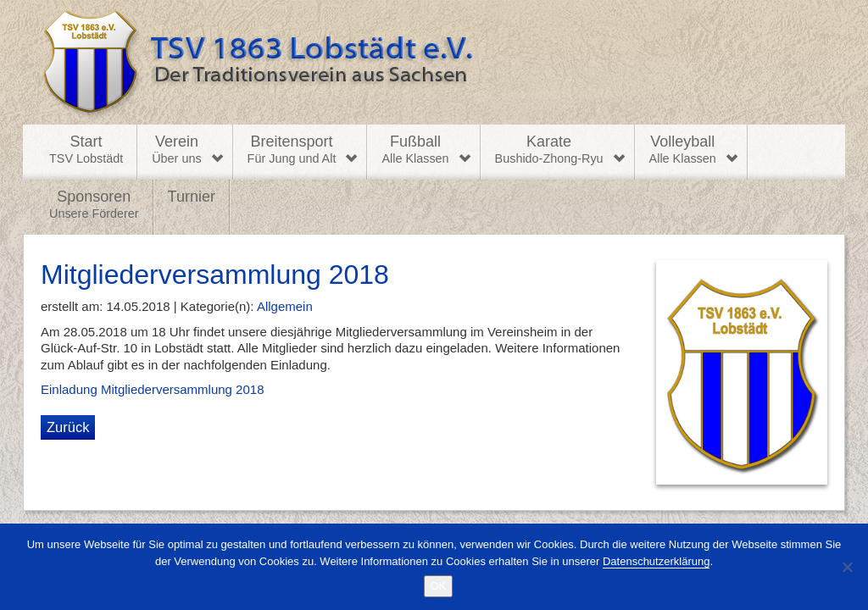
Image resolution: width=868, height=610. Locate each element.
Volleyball (683, 150)
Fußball (415, 150)
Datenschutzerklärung (656, 561)
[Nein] (847, 567)
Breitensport (292, 150)
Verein (176, 150)
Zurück (68, 427)
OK (439, 586)
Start (86, 150)
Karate (549, 150)
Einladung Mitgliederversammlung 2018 (152, 389)
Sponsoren (94, 205)
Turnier (192, 197)
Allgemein (285, 306)
